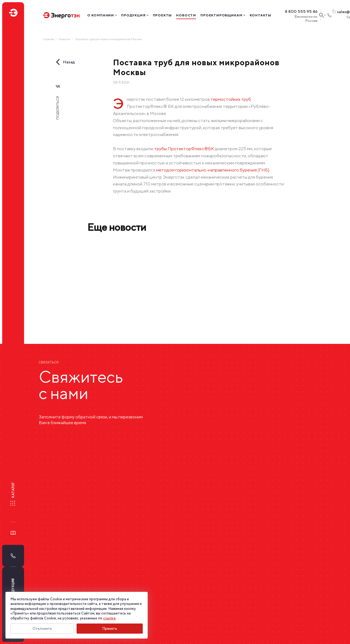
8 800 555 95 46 (301, 11)
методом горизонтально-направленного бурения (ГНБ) (213, 170)
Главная (49, 39)
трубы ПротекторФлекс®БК (184, 149)
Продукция (133, 15)
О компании (101, 15)
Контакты (260, 15)
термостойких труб (231, 99)
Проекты (162, 15)
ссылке (109, 618)
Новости (186, 15)
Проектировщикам (221, 15)
